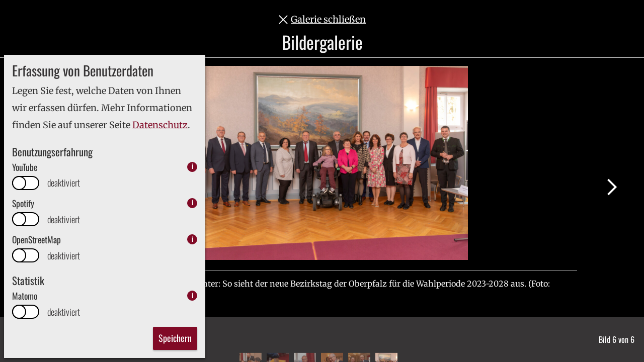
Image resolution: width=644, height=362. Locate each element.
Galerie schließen (328, 19)
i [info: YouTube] (192, 167)
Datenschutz (160, 125)
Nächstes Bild (612, 187)
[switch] (26, 183)
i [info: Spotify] (192, 203)
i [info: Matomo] (192, 295)
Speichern (175, 338)
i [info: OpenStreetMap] (192, 239)
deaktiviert (64, 183)
